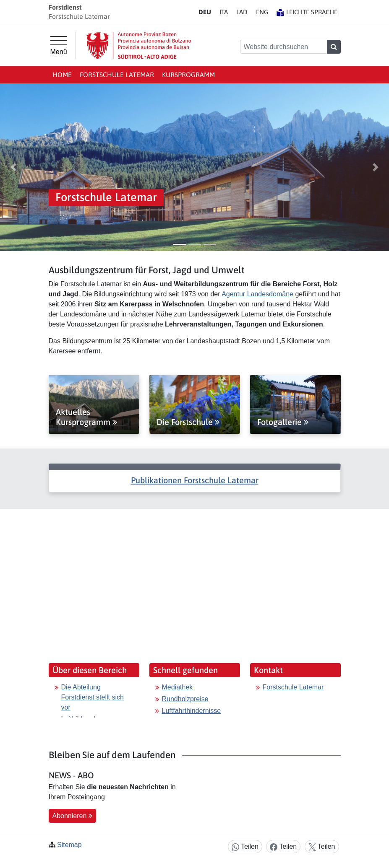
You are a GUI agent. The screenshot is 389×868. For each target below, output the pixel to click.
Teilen (245, 847)
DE (205, 12)
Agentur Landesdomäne (257, 294)
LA (242, 12)
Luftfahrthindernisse (192, 711)
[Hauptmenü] (59, 46)
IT (224, 12)
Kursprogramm (188, 75)
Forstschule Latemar (117, 75)
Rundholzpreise (185, 699)
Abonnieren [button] (72, 816)
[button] (14, 167)
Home (62, 75)
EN (262, 12)
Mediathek (178, 687)
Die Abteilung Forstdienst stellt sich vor (93, 697)
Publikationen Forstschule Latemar (195, 480)
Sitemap (69, 845)
